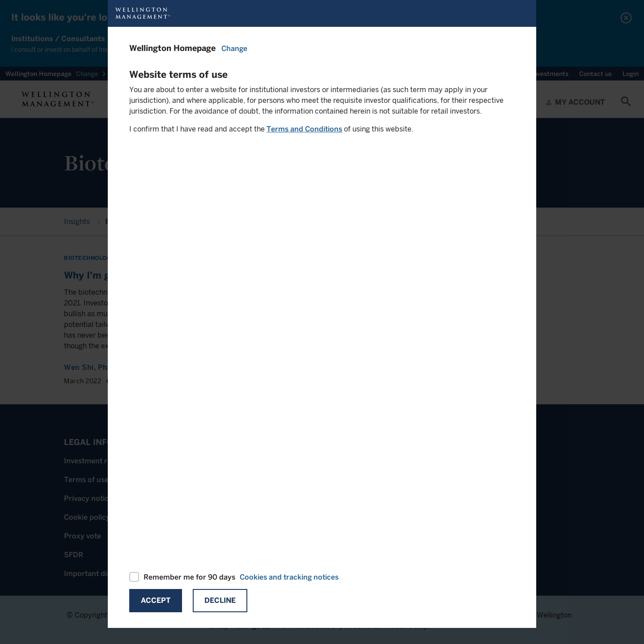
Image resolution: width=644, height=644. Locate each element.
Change (234, 49)
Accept (156, 600)
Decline (220, 600)
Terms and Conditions (304, 129)
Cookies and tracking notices (289, 577)
